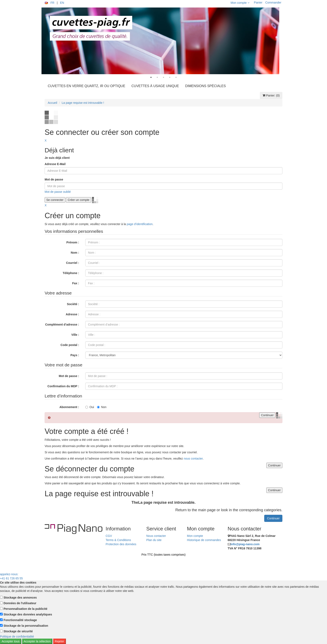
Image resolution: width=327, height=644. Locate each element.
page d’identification (140, 224)
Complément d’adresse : (62, 325)
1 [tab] (151, 77)
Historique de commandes (204, 540)
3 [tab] (163, 77)
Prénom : (73, 242)
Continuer (273, 518)
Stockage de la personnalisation (26, 626)
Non (102, 407)
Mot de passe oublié (58, 192)
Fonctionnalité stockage (20, 620)
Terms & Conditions (118, 540)
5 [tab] (176, 77)
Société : (73, 304)
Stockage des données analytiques (28, 614)
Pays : (75, 355)
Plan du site (154, 540)
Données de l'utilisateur (20, 603)
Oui (90, 407)
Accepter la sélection (37, 641)
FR (52, 3)
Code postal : (70, 345)
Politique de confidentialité (17, 636)
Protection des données (121, 544)
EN (62, 3)
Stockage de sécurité (18, 631)
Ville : (75, 335)
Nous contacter (156, 536)
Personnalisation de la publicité (25, 609)
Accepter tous (11, 641)
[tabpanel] (163, 41)
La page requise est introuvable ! (83, 103)
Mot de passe (54, 179)
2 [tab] (157, 77)
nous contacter (193, 459)
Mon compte (240, 3)
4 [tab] (170, 77)
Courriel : (73, 263)
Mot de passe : (69, 376)
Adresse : (72, 314)
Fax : (76, 283)
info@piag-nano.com (245, 544)
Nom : (75, 253)
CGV (109, 536)
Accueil (52, 103)
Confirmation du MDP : (63, 386)
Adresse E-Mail (55, 164)
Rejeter (60, 641)
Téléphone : (71, 273)
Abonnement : (69, 407)
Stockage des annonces (20, 598)
